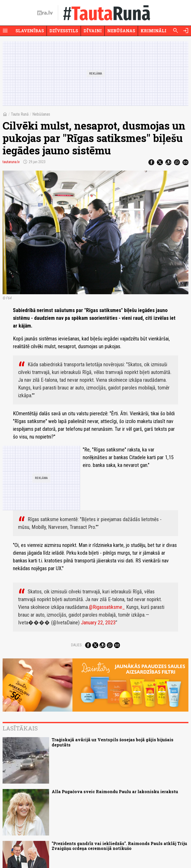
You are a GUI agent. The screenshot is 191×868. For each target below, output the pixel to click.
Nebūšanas (121, 31)
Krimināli (154, 31)
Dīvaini (93, 31)
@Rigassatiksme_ (107, 607)
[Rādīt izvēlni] (5, 31)
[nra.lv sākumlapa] (45, 13)
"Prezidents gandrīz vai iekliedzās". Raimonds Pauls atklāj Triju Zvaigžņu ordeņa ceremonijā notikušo (119, 846)
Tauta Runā (20, 114)
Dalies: (77, 645)
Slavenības (30, 31)
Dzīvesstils (64, 31)
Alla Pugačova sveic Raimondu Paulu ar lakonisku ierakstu (115, 791)
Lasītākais (20, 728)
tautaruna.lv (11, 162)
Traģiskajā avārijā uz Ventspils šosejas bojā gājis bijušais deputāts (113, 742)
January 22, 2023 (98, 623)
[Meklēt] (175, 31)
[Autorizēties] (186, 31)
